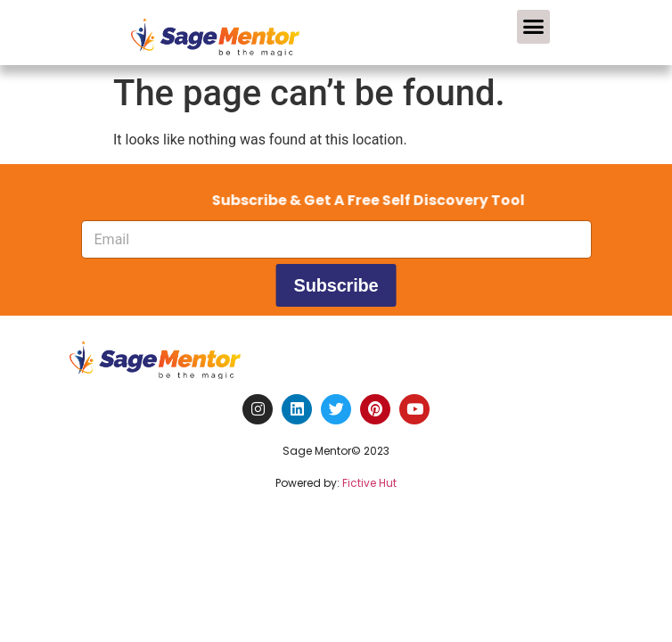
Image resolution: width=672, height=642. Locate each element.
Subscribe (336, 285)
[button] (534, 27)
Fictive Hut (369, 483)
